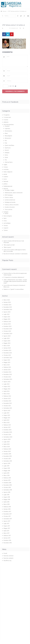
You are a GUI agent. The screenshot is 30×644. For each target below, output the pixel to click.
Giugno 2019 (7, 468)
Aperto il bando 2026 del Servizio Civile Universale (14, 242)
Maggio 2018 (7, 500)
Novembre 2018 (8, 485)
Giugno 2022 (7, 387)
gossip (5, 174)
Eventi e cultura (9, 198)
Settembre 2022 (8, 379)
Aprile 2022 (7, 391)
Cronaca (6, 167)
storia (5, 221)
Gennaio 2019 (7, 480)
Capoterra (7, 129)
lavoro (5, 179)
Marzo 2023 (7, 365)
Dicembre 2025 (7, 305)
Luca (5, 285)
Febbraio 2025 (7, 322)
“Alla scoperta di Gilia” (9, 245)
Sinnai (6, 157)
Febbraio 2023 (7, 367)
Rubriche (6, 189)
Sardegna (6, 212)
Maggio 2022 (7, 389)
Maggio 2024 (7, 343)
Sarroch (7, 150)
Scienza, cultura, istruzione (12, 205)
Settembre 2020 (8, 437)
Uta (6, 160)
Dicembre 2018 (7, 483)
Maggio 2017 (7, 528)
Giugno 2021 (7, 415)
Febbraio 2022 (7, 396)
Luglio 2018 (6, 495)
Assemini (7, 126)
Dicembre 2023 (7, 350)
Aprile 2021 (6, 420)
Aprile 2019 (6, 473)
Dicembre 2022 (7, 372)
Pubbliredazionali (8, 186)
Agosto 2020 (7, 439)
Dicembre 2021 (7, 401)
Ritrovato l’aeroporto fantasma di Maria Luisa (14, 286)
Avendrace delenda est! (18, 277)
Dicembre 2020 (7, 430)
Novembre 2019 (8, 456)
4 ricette (6, 120)
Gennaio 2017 (7, 538)
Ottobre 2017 (7, 516)
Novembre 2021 (8, 403)
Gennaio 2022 (7, 399)
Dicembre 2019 (7, 454)
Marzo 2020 (7, 447)
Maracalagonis (8, 136)
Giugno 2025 (7, 317)
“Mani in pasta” (7, 247)
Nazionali (6, 182)
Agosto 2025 (7, 312)
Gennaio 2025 (7, 324)
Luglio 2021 (6, 413)
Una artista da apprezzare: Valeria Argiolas (15, 274)
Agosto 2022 (7, 382)
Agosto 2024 (7, 336)
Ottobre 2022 (7, 377)
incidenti (6, 177)
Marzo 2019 (7, 476)
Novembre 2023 (8, 353)
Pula (6, 143)
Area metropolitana (9, 125)
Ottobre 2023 (7, 355)
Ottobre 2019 (7, 459)
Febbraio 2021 (7, 425)
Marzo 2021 (7, 423)
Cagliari (5, 165)
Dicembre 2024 (7, 326)
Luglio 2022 (7, 384)
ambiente (6, 122)
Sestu (6, 155)
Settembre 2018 (8, 490)
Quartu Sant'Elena (9, 145)
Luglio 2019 (6, 466)
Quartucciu (8, 148)
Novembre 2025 (8, 307)
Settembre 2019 (8, 461)
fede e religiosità (8, 172)
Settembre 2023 (8, 358)
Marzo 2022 (7, 394)
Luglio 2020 (7, 442)
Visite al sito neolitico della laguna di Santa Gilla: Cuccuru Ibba (15, 251)
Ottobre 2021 (7, 406)
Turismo (6, 230)
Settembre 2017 (8, 519)
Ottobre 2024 (7, 331)
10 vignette (7, 115)
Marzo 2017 (7, 533)
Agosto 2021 (7, 411)
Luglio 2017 (6, 524)
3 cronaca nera (7, 117)
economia (6, 170)
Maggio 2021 (7, 418)
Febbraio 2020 (7, 449)
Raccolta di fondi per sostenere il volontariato (16, 254)
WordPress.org (7, 561)
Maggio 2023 (7, 363)
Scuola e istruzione (10, 207)
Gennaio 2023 (7, 370)
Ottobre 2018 (7, 488)
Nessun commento (7, 30)
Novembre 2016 (8, 543)
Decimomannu (8, 131)
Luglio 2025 (7, 314)
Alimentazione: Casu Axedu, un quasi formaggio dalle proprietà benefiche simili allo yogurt (15, 281)
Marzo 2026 (7, 300)
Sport (5, 218)
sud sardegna (7, 223)
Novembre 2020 (8, 432)
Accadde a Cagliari (10, 190)
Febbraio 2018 (7, 507)
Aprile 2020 (7, 444)
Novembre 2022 (8, 375)
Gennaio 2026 (7, 302)
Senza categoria (8, 216)
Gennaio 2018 (7, 509)
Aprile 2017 (6, 531)
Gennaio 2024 (7, 348)
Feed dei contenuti (8, 556)
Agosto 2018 (7, 492)
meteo (7, 214)
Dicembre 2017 (7, 512)
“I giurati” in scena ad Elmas (17, 289)
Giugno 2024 (7, 341)
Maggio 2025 (7, 319)
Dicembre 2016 (7, 540)
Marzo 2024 (7, 346)
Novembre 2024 (8, 329)
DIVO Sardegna (9, 195)
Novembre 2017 (8, 514)
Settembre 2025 (8, 310)
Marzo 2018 (7, 504)
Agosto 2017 (7, 521)
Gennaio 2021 (7, 427)
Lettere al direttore (10, 200)
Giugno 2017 (7, 526)
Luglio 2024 (7, 338)
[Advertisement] (15, 578)
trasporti (6, 228)
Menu (25, 2)
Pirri (6, 141)
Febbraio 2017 (7, 536)
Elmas (6, 133)
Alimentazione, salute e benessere (14, 193)
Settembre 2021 (8, 408)
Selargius (7, 153)
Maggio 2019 (7, 471)
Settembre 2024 (8, 334)
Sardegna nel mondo (10, 202)
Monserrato (8, 138)
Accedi (5, 553)
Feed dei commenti (8, 558)
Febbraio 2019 (7, 478)
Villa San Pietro (9, 162)
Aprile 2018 (6, 502)
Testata (6, 226)
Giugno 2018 (7, 497)
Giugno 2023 (7, 360)
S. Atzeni (6, 28)
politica (5, 184)
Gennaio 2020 (7, 451)
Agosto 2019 (7, 464)
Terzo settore (9, 210)
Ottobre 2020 (7, 435)
